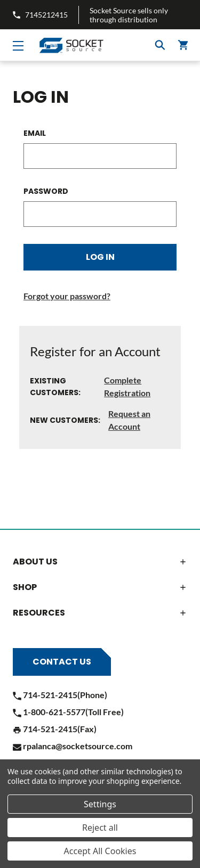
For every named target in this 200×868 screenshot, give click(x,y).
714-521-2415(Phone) (60, 695)
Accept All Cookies (100, 851)
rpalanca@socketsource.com (73, 746)
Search (160, 45)
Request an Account (129, 420)
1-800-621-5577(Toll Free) (68, 712)
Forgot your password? (67, 296)
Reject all (100, 828)
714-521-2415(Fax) (55, 729)
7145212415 (40, 15)
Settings (100, 804)
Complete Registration (127, 386)
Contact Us (62, 662)
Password (46, 191)
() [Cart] (183, 45)
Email (35, 133)
